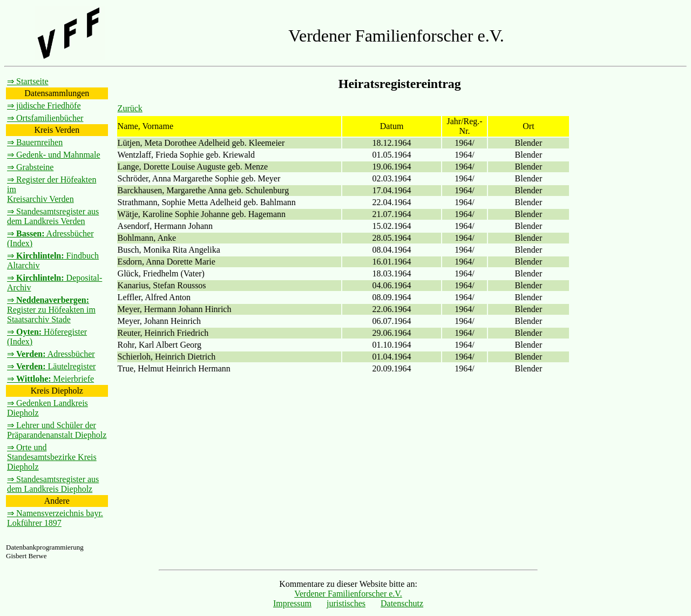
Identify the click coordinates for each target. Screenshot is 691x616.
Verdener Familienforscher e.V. (348, 594)
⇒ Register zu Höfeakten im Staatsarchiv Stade (51, 310)
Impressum (292, 603)
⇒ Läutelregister (51, 366)
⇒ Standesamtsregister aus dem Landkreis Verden (53, 216)
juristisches (346, 603)
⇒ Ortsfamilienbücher (45, 118)
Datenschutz (402, 603)
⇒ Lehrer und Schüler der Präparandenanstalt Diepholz (57, 430)
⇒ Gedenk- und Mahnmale (54, 155)
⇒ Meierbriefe (50, 379)
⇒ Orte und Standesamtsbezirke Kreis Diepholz (52, 457)
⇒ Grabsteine (30, 167)
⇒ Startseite (28, 81)
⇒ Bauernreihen (35, 142)
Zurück (130, 108)
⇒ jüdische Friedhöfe (44, 106)
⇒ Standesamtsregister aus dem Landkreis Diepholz (53, 484)
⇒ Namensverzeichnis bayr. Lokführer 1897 (55, 518)
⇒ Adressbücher (51, 354)
